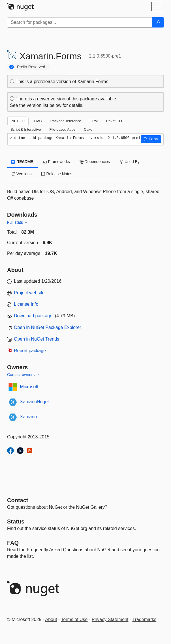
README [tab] (22, 162)
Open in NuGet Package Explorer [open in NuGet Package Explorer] (47, 327)
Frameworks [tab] (56, 162)
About (51, 619)
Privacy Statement (110, 619)
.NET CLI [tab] (18, 121)
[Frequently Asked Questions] (13, 543)
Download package (33, 316)
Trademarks (145, 619)
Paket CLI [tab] (114, 121)
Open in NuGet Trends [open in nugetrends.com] (37, 339)
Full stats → (18, 222)
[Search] (158, 22)
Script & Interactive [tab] (26, 129)
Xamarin (29, 417)
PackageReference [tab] (66, 121)
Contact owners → (23, 375)
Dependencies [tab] (95, 162)
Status (16, 521)
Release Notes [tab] (57, 174)
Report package (30, 351)
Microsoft (29, 387)
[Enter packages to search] (80, 22)
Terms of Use (74, 619)
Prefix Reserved (31, 67)
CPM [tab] (94, 121)
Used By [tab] (130, 162)
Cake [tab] (88, 129)
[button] (151, 139)
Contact (18, 500)
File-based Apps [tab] (62, 129)
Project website (29, 293)
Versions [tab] (22, 174)
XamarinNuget (35, 402)
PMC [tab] (38, 121)
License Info (26, 304)
